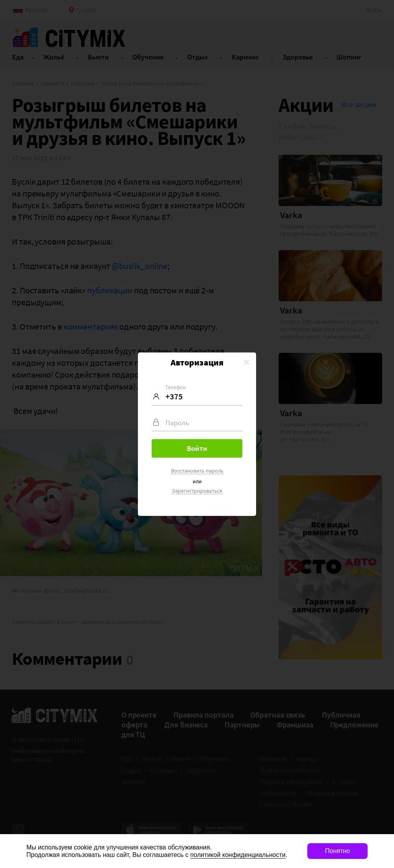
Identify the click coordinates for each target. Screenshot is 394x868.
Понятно (337, 851)
